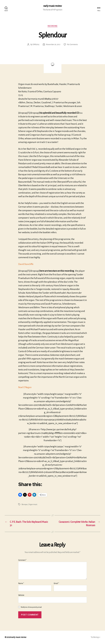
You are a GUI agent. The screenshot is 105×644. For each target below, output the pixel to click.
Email (56, 583)
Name (21, 583)
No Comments (72, 44)
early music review (52, 6)
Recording (52, 26)
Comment (22, 560)
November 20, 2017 (53, 44)
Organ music (33, 504)
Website (21, 595)
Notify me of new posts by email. (31, 607)
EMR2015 (36, 44)
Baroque (25, 504)
